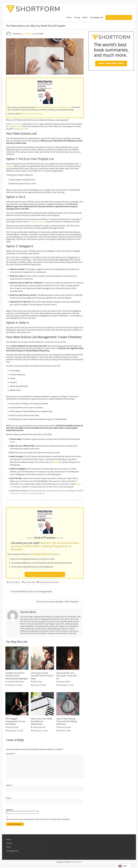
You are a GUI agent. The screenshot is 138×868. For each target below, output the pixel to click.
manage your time (20, 129)
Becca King (37, 681)
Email (9, 797)
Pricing (77, 17)
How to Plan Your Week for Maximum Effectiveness (41, 720)
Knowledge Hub (96, 17)
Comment (11, 753)
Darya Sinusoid (39, 726)
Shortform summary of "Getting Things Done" (54, 107)
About (85, 17)
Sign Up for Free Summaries (119, 17)
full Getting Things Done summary (45, 554)
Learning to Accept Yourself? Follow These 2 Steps (42, 675)
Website (9, 809)
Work (57, 581)
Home (69, 17)
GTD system (16, 124)
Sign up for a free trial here (32, 114)
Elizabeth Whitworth (16, 681)
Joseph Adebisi (64, 681)
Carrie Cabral (26, 34)
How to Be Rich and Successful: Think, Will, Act (67, 675)
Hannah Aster (13, 726)
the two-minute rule (37, 222)
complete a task (15, 126)
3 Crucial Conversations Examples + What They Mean (58, 601)
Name (9, 784)
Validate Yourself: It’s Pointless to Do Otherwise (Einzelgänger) (17, 675)
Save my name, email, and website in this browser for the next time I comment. (38, 818)
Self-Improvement (47, 581)
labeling (56, 462)
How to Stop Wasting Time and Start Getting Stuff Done (66, 720)
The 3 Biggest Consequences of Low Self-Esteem (15, 720)
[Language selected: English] (126, 866)
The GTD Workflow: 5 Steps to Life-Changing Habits (31, 591)
